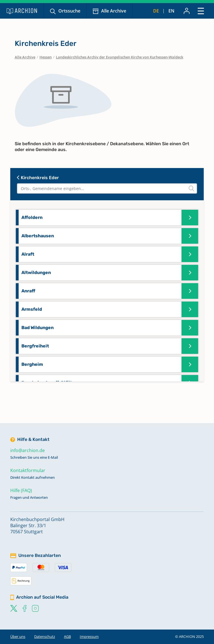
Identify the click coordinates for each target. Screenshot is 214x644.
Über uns (18, 636)
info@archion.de (28, 450)
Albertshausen (38, 236)
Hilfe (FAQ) (21, 490)
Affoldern (32, 217)
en (171, 11)
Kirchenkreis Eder (38, 178)
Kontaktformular (28, 470)
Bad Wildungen (38, 328)
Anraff (28, 291)
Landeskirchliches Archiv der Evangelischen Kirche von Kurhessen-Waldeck (120, 57)
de (156, 11)
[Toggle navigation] (201, 11)
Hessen (46, 57)
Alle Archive (114, 11)
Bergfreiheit (35, 346)
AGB (67, 636)
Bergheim (32, 364)
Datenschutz (45, 636)
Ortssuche (69, 11)
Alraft (28, 254)
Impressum (89, 636)
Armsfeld (32, 309)
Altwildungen (36, 272)
